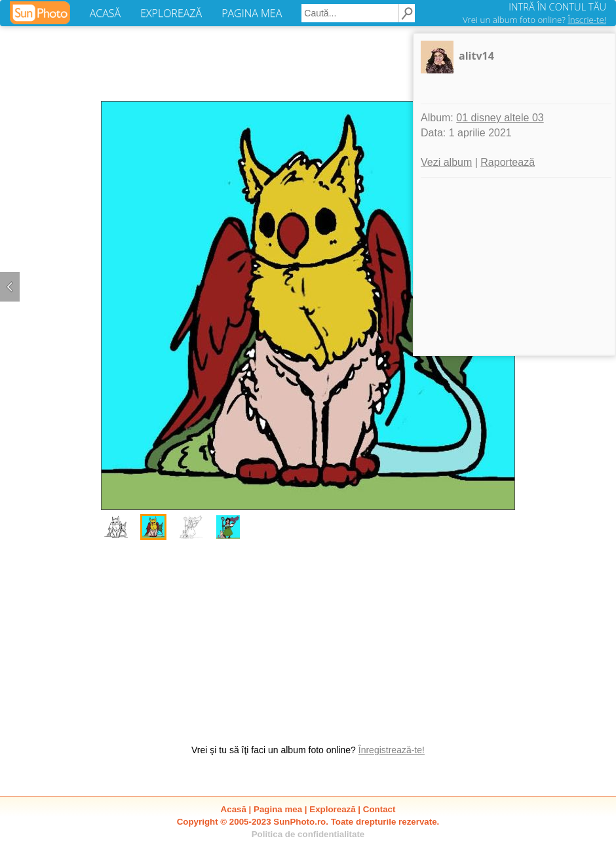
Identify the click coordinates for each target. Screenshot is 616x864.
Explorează (332, 809)
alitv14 (476, 56)
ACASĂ (105, 13)
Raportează (508, 162)
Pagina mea (278, 809)
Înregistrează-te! (392, 750)
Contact (379, 809)
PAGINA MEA (252, 13)
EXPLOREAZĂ (171, 13)
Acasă (234, 809)
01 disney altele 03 (500, 118)
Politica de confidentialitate (308, 834)
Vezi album (446, 162)
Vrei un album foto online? (534, 20)
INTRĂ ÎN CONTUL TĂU (557, 7)
